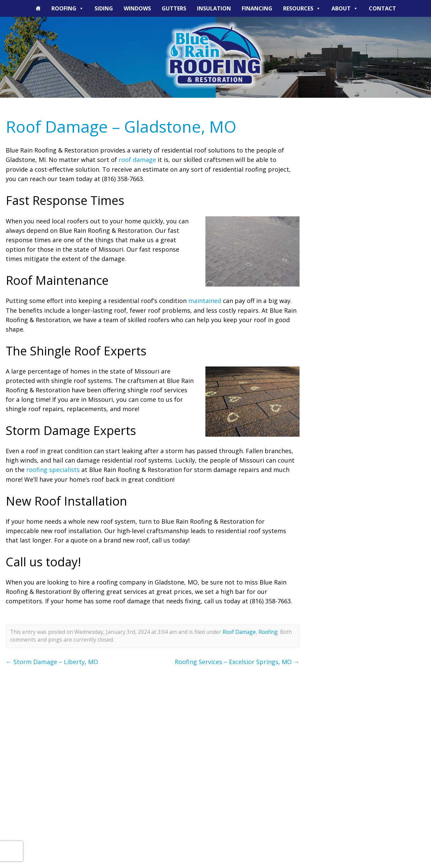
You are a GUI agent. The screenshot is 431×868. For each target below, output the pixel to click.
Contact (382, 8)
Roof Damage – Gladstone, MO (122, 126)
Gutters (174, 8)
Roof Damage (240, 631)
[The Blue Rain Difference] (38, 8)
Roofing (68, 8)
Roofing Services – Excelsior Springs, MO (237, 661)
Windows (137, 8)
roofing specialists (53, 469)
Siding (104, 8)
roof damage (137, 160)
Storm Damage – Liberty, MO (52, 661)
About (345, 8)
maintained (205, 300)
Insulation (214, 8)
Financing (257, 8)
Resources (302, 8)
